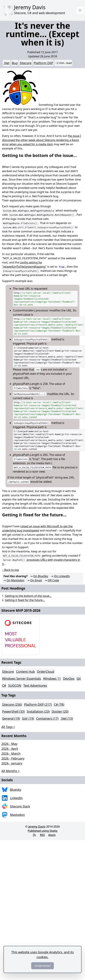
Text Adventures (35, 685)
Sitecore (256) (12, 704)
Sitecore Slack (20, 806)
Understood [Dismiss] (42, 966)
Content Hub (25, 672)
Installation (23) (38, 711)
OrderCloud (46, 672)
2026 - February (13, 758)
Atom (52, 835)
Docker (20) (60, 711)
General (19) (11, 718)
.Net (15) (67, 718)
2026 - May (9, 744)
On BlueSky (41, 576)
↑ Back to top (11, 570)
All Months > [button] (11, 771)
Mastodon (17, 815)
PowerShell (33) (13, 711)
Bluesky (16, 790)
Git (79, 679)
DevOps (69, 679)
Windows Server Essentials (22, 679)
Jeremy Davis (37, 827)
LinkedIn (16, 798)
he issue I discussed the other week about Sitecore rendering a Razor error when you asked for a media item (42, 140)
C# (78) (59, 704)
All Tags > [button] (8, 727)
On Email (36, 580)
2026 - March (11, 753)
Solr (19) (28, 718)
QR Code (53, 580)
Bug (15, 63)
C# (4, 685)
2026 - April (10, 749)
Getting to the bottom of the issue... (28, 596)
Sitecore (26, 63)
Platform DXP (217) (38, 704)
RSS (42, 835)
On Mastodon (15, 580)
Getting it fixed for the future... (25, 600)
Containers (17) (47, 718)
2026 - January (12, 763)
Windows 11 (52, 679)
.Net (7, 63)
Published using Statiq (42, 831)
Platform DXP (43, 63)
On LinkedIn (62, 576)
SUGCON (15, 685)
